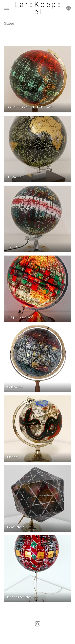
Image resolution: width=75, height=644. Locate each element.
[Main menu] (6, 8)
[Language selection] (68, 8)
